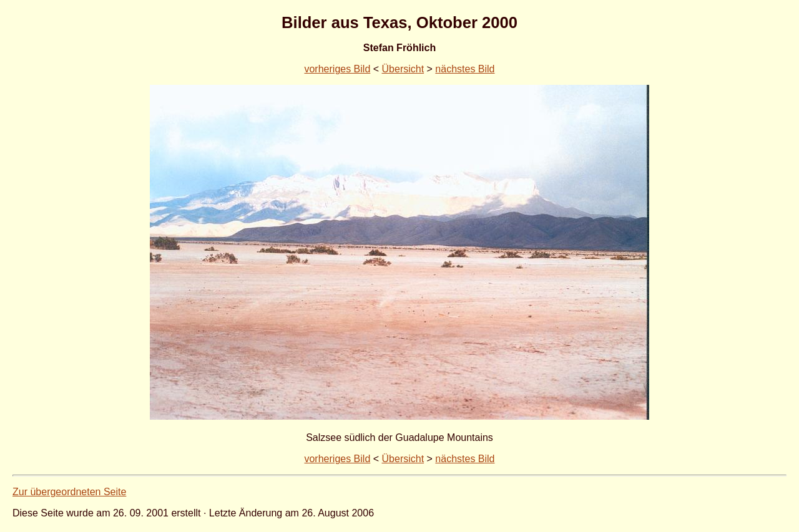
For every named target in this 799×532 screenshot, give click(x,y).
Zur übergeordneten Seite (69, 492)
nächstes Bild (465, 69)
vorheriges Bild (337, 69)
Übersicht (403, 69)
